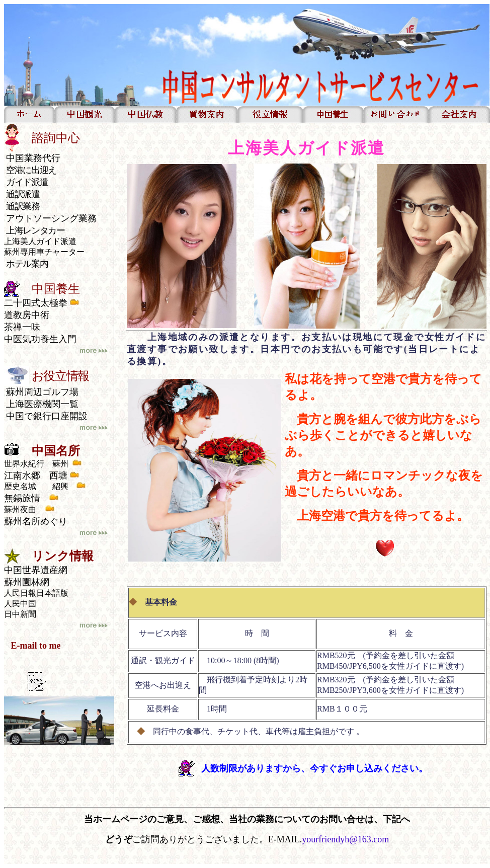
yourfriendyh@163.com (345, 839)
